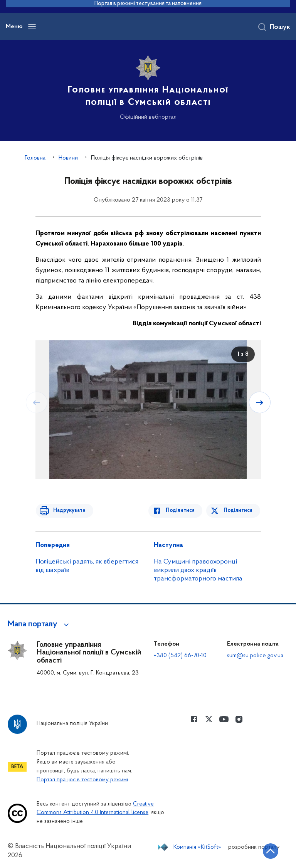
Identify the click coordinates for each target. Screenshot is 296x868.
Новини (68, 158)
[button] (40, 624)
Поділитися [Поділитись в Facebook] (183, 511)
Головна (35, 158)
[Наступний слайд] (260, 402)
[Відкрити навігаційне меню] (32, 27)
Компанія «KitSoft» (197, 847)
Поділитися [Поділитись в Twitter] (239, 511)
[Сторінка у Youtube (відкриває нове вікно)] (224, 719)
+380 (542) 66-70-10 (180, 656)
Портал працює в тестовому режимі (82, 780)
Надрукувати (67, 511)
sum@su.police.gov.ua (255, 656)
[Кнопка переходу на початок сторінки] (267, 851)
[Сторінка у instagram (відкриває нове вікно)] (239, 719)
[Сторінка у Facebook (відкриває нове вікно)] (194, 719)
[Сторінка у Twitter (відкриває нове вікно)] (209, 719)
